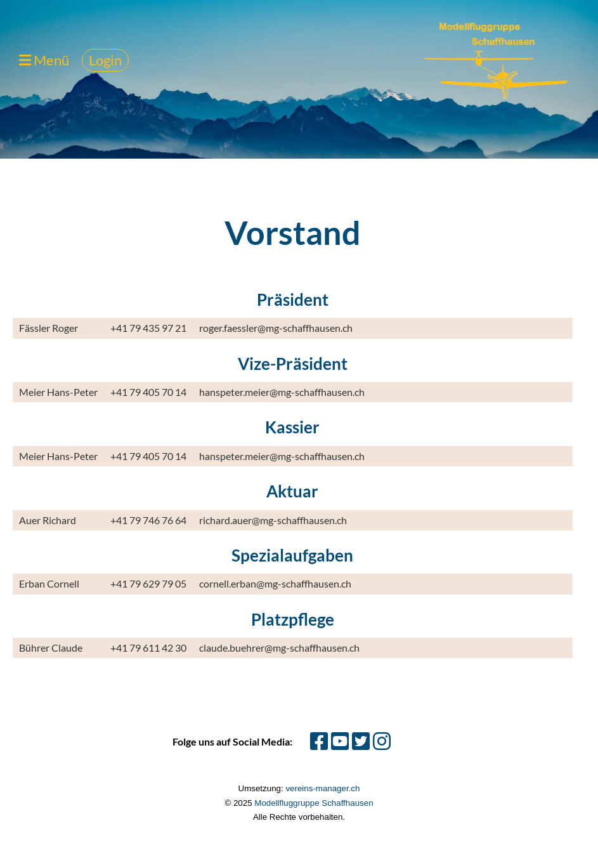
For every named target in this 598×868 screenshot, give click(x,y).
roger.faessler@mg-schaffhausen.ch (276, 328)
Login (105, 60)
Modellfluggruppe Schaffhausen (314, 803)
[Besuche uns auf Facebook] (319, 741)
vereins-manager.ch (322, 788)
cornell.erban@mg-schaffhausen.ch (275, 583)
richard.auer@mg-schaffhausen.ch (273, 520)
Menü (44, 60)
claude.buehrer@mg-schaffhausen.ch (279, 648)
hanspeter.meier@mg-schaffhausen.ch (282, 392)
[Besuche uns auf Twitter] (361, 741)
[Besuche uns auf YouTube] (340, 741)
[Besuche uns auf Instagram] (382, 741)
